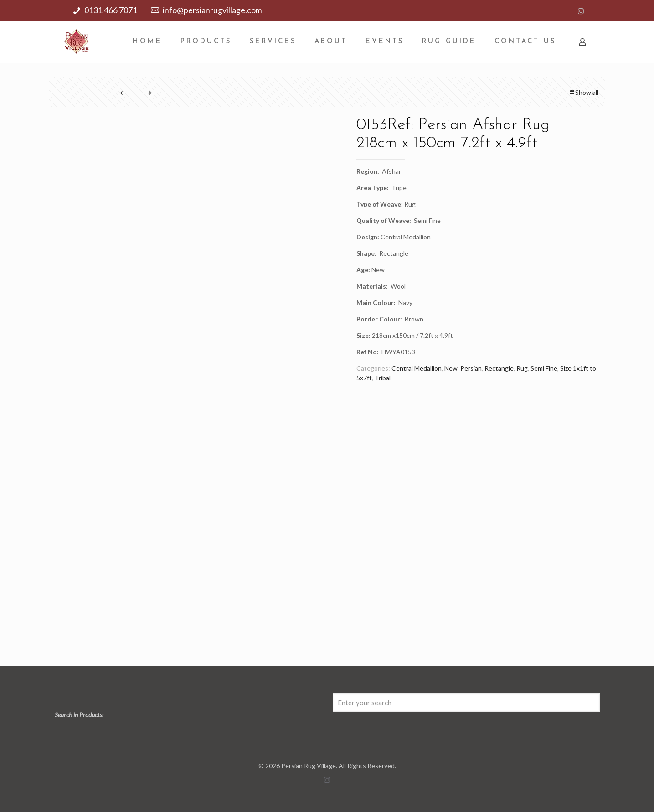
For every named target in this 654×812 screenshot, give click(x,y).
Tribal (383, 378)
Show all (584, 92)
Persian (471, 368)
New (451, 368)
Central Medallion (417, 368)
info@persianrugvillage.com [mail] (212, 10)
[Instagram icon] (581, 11)
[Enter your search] (466, 703)
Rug (522, 368)
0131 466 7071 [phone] (111, 10)
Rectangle (499, 368)
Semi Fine (544, 368)
